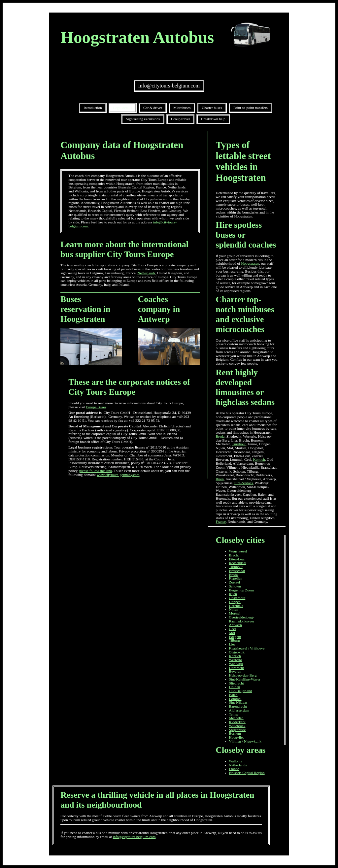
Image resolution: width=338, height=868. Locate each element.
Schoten (235, 586)
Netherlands (146, 273)
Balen (233, 695)
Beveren (235, 671)
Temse (234, 714)
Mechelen (236, 718)
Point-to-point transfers (251, 108)
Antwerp (236, 625)
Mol (232, 633)
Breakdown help (213, 119)
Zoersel (235, 582)
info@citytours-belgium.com (169, 86)
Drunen (235, 687)
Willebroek (237, 726)
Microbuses (182, 108)
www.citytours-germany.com (118, 475)
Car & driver (153, 108)
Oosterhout (237, 598)
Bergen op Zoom (242, 590)
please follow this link (96, 471)
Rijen (220, 479)
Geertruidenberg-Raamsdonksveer (242, 619)
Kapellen (236, 578)
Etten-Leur (237, 559)
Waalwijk (236, 664)
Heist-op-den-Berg (243, 675)
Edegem (235, 637)
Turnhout (239, 444)
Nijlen (234, 609)
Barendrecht (238, 706)
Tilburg (235, 640)
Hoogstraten (250, 263)
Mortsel (235, 613)
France (221, 521)
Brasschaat (237, 571)
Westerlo (236, 660)
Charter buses (212, 108)
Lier (232, 644)
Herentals (236, 606)
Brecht (234, 555)
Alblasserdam (239, 710)
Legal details (123, 108)
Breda (220, 436)
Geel (233, 629)
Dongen (235, 602)
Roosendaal (238, 563)
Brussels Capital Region (247, 773)
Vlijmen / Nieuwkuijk (245, 741)
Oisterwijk (237, 652)
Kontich (259, 459)
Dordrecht (237, 668)
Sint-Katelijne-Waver (245, 679)
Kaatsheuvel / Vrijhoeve (247, 648)
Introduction (93, 108)
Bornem (235, 733)
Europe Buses (96, 407)
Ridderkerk (237, 722)
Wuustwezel (238, 551)
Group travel (180, 119)
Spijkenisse (237, 730)
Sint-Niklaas (244, 483)
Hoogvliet (237, 737)
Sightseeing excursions (143, 119)
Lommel (235, 699)
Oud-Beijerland (241, 691)
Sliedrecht (237, 683)
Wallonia (236, 761)
